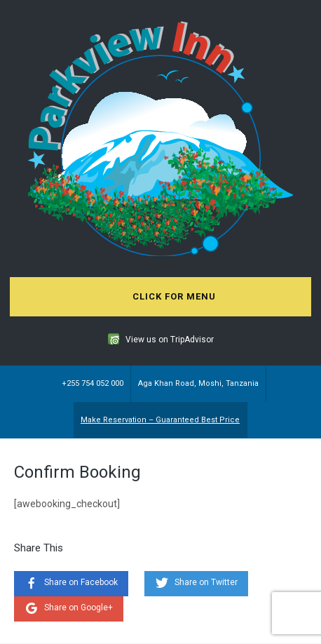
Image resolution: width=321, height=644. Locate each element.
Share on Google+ (78, 608)
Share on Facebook (81, 582)
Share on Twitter (206, 582)
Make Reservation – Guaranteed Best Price (160, 420)
